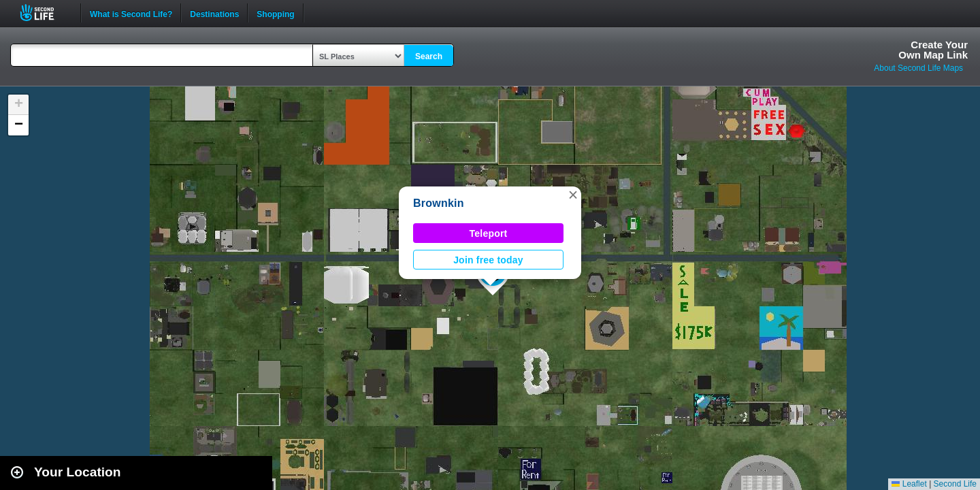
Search (429, 56)
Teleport (489, 233)
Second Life (45, 13)
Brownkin (439, 203)
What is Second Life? (131, 13)
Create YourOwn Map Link (933, 50)
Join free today (488, 260)
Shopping (275, 13)
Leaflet (909, 484)
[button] (573, 195)
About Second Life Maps (918, 68)
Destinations (214, 13)
